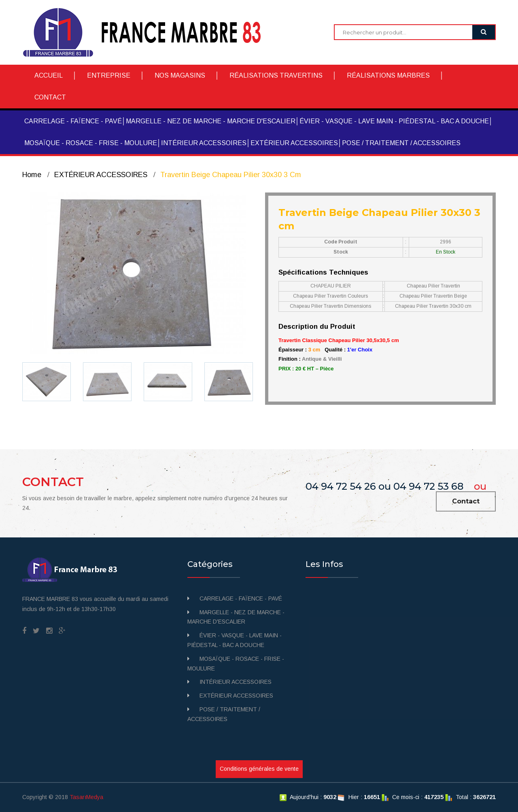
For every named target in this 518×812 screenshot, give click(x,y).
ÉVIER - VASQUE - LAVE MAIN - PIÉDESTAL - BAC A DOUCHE (394, 121)
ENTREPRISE (109, 75)
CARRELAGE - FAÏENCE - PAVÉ (73, 121)
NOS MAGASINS (180, 75)
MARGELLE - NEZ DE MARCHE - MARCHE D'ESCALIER (211, 121)
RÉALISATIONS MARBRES (388, 75)
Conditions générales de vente (259, 769)
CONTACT (50, 97)
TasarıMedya (86, 797)
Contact (466, 501)
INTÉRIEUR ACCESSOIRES (204, 143)
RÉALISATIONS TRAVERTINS (276, 75)
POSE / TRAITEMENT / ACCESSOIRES (401, 143)
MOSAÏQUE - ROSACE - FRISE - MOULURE (91, 143)
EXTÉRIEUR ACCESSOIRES (294, 143)
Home (32, 175)
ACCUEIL (49, 75)
